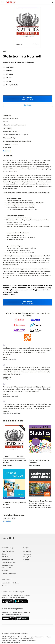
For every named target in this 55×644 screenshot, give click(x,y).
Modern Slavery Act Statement (11, 643)
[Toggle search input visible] (53, 2)
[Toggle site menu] (2, 2)
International (7, 579)
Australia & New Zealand (10, 583)
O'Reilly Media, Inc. (12, 85)
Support (26, 548)
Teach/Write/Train (8, 551)
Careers (4, 554)
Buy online (27, 105)
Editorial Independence (28, 641)
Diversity (5, 571)
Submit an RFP (7, 568)
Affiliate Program (8, 565)
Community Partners (9, 562)
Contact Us (27, 551)
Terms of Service (7, 641)
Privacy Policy (28, 557)
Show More (7, 151)
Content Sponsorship (9, 574)
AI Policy (26, 560)
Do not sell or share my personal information (15, 633)
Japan (4, 586)
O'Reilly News (6, 557)
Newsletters (27, 554)
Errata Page (7, 521)
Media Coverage (7, 560)
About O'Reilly (7, 548)
